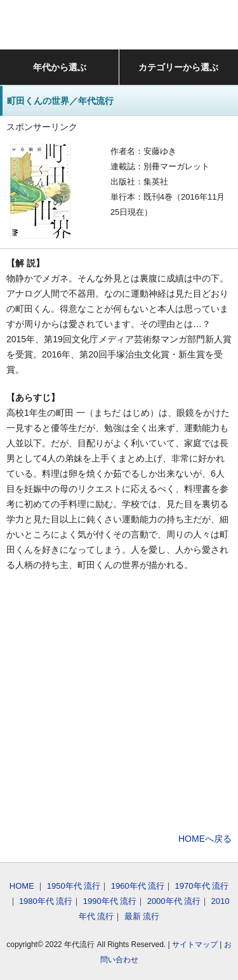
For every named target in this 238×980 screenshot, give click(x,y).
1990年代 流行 (110, 901)
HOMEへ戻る (205, 839)
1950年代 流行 (74, 886)
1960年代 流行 (138, 886)
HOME (22, 886)
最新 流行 (142, 916)
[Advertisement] (119, 704)
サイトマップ (195, 945)
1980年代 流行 (46, 901)
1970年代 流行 (202, 886)
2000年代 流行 (174, 901)
